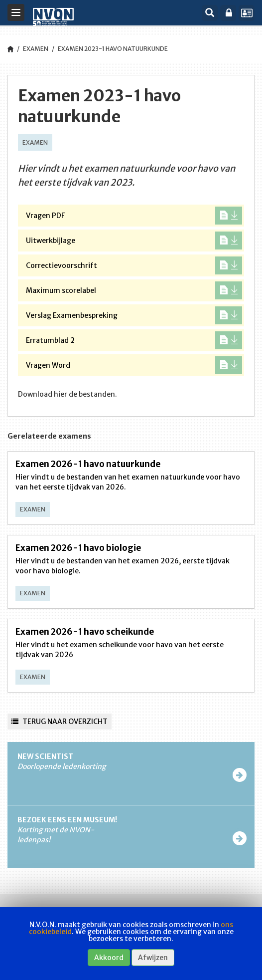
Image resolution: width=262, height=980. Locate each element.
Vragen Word (134, 365)
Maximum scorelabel (134, 290)
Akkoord (109, 958)
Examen (36, 49)
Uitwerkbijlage (134, 241)
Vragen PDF (134, 216)
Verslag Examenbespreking (134, 315)
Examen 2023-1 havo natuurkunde (113, 49)
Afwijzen (153, 958)
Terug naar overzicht (60, 722)
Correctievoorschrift (134, 265)
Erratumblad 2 (134, 340)
